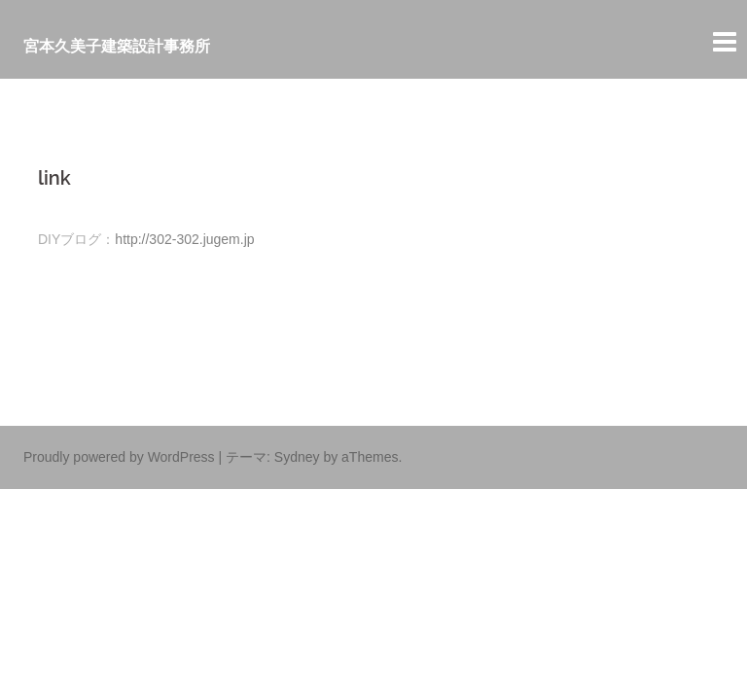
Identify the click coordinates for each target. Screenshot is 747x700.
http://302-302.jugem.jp (184, 239)
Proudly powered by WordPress (119, 457)
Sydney (297, 457)
